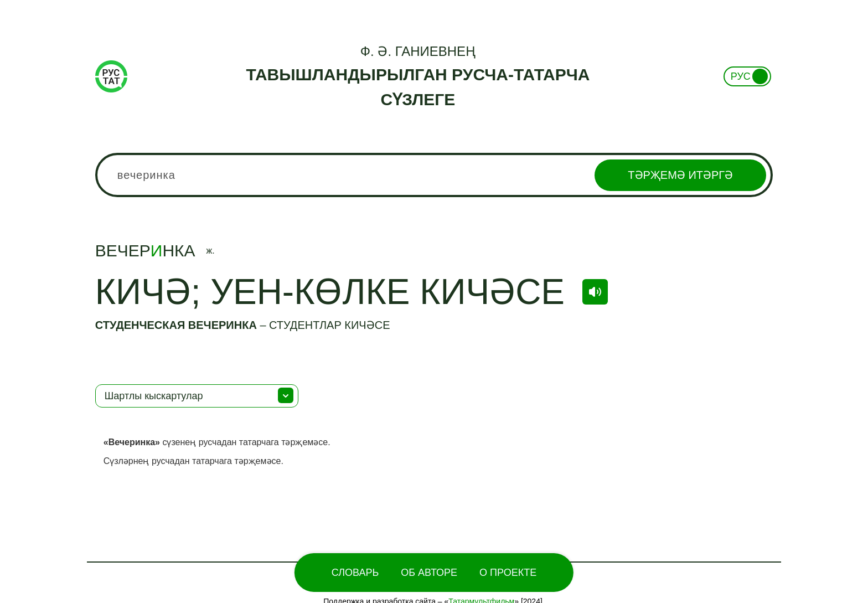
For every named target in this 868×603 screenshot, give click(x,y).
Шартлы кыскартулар (154, 396)
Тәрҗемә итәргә (680, 175)
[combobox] (434, 175)
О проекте (508, 573)
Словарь (355, 573)
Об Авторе (429, 573)
